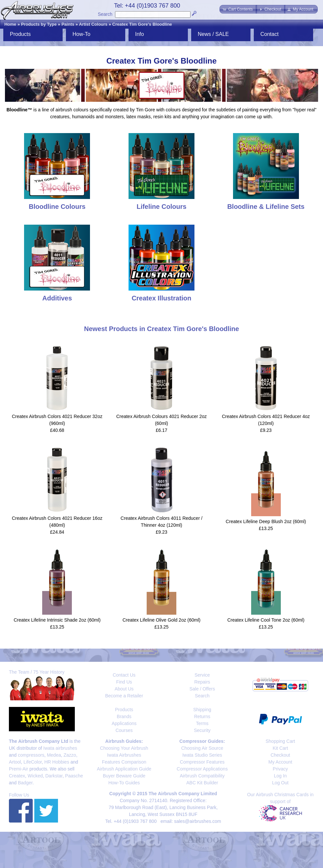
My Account (280, 762)
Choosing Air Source (202, 748)
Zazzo (70, 755)
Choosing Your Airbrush (124, 748)
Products (20, 34)
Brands (124, 716)
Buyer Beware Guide (124, 776)
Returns (202, 716)
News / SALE (213, 34)
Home (10, 24)
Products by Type (39, 24)
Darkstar (54, 776)
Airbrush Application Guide (124, 769)
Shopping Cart (280, 741)
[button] (238, 9)
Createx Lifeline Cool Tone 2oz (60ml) (266, 620)
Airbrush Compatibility (202, 776)
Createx (17, 776)
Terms (202, 723)
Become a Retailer (124, 696)
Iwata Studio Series (202, 755)
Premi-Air (18, 769)
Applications (124, 723)
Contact (269, 34)
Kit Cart (280, 748)
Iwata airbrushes (60, 748)
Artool (15, 762)
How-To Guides (124, 783)
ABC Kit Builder (202, 783)
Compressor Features (202, 762)
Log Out (280, 783)
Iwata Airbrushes (124, 755)
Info (140, 34)
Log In (280, 776)
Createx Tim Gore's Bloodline (142, 24)
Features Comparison (124, 762)
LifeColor (32, 762)
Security (202, 730)
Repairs (202, 682)
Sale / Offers (202, 689)
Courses (124, 730)
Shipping (202, 710)
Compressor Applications (202, 769)
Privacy (280, 769)
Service (202, 675)
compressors (31, 755)
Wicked (35, 776)
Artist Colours (93, 24)
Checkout (280, 755)
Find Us (124, 682)
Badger (25, 783)
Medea (54, 755)
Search (105, 14)
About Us (124, 689)
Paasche (74, 776)
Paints (68, 24)
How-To (81, 34)
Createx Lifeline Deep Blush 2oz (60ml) (266, 521)
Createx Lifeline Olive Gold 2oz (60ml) (162, 620)
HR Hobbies (57, 762)
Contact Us (124, 675)
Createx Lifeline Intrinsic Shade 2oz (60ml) (57, 620)
